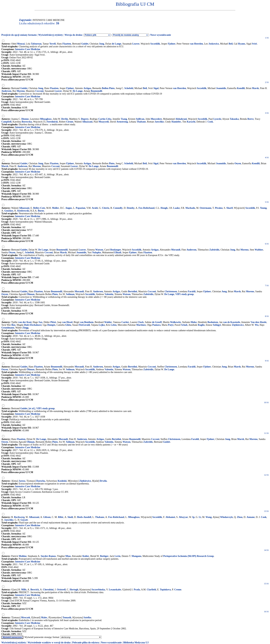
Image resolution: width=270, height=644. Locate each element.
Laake (176, 208)
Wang (209, 517)
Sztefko (87, 618)
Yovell (53, 44)
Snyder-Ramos (48, 556)
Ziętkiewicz (238, 325)
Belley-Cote (39, 208)
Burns (41, 211)
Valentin (109, 294)
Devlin (65, 119)
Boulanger (116, 250)
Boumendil (96, 91)
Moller (55, 208)
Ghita (68, 325)
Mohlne (23, 556)
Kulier (86, 556)
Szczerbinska (98, 590)
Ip (193, 517)
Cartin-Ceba (105, 119)
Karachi (191, 122)
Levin (117, 556)
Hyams (242, 44)
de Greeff (157, 322)
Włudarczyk (226, 517)
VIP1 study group (184, 294)
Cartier (125, 322)
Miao (68, 556)
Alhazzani (87, 122)
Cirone (70, 122)
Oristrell (61, 590)
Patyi (171, 325)
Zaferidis (148, 442)
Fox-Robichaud (147, 208)
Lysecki (217, 119)
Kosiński (62, 481)
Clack (141, 322)
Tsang (124, 119)
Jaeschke (159, 122)
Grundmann (8, 328)
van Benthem (87, 322)
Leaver (136, 44)
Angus (69, 208)
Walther (259, 250)
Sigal (156, 88)
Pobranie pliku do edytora (86, 643)
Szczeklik (155, 44)
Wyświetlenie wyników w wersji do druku (49, 643)
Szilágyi (217, 325)
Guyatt (24, 520)
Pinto (112, 163)
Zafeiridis (214, 250)
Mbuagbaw (46, 119)
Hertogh (74, 590)
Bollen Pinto (108, 88)
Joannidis (221, 88)
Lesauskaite (115, 590)
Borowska (27, 122)
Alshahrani (181, 119)
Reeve (251, 119)
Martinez (141, 325)
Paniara (156, 325)
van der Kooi (25, 322)
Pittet (53, 322)
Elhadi (118, 252)
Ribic (61, 517)
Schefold (129, 88)
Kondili (241, 88)
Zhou (240, 517)
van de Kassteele (232, 322)
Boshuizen (213, 322)
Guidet (85, 44)
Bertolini (133, 291)
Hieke (194, 322)
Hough (164, 208)
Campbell (6, 122)
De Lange (78, 91)
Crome (178, 590)
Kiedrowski (23, 211)
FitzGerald (84, 325)
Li (200, 517)
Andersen (6, 91)
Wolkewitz (176, 322)
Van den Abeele (258, 322)
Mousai (21, 44)
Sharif (229, 208)
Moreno (21, 91)
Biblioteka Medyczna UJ (136, 643)
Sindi (70, 517)
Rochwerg (19, 517)
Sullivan (140, 119)
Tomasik (67, 618)
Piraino (219, 208)
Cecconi (39, 91)
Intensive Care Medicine (28, 49)
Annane (251, 517)
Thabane (141, 122)
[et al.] (32, 408)
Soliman (70, 294)
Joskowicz (214, 44)
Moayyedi (104, 122)
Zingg (25, 328)
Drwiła (103, 481)
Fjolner (172, 44)
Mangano (136, 556)
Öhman (31, 294)
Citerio (106, 208)
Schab (184, 325)
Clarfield (151, 590)
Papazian (81, 208)
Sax (40, 322)
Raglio (201, 325)
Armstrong (122, 122)
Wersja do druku (73, 35)
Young (263, 208)
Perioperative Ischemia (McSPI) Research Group (188, 556)
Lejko (102, 325)
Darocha (41, 481)
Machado (190, 208)
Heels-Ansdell (84, 517)
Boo (13, 325)
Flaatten (67, 44)
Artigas (87, 88)
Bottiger (104, 556)
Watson (99, 250)
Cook (210, 122)
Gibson (47, 517)
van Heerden (196, 44)
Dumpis (51, 325)
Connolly (118, 208)
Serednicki (52, 122)
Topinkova (165, 590)
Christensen (171, 291)
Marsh (255, 88)
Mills (24, 590)
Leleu (114, 325)
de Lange (116, 44)
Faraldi (192, 291)
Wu (257, 325)
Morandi (176, 250)
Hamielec (176, 122)
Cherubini (48, 590)
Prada (137, 590)
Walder (108, 322)
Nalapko (97, 252)
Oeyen (238, 163)
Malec (44, 618)
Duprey (85, 119)
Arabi (95, 208)
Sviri (254, 44)
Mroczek (26, 618)
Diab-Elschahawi (33, 325)
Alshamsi (170, 517)
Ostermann (205, 208)
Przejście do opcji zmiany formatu (19, 35)
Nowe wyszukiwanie (160, 35)
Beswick (35, 590)
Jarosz (22, 481)
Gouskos (9, 211)
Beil (231, 44)
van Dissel (67, 322)
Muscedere (156, 119)
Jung (102, 44)
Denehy (131, 208)
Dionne (25, 119)
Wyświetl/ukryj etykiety (51, 35)
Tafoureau (36, 44)
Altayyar (183, 517)
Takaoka (234, 119)
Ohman (31, 442)
